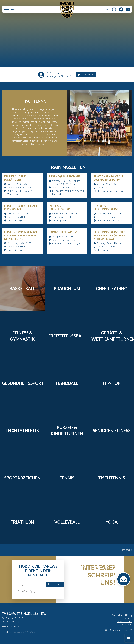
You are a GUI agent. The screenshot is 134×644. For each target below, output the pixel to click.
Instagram (114, 9)
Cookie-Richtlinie (124, 622)
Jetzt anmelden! (55, 584)
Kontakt (107, 9)
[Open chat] (128, 638)
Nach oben (126, 550)
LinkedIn (128, 9)
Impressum (127, 625)
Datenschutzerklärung (122, 615)
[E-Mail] (31, 585)
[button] (24, 11)
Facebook (121, 9)
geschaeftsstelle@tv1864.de (22, 632)
